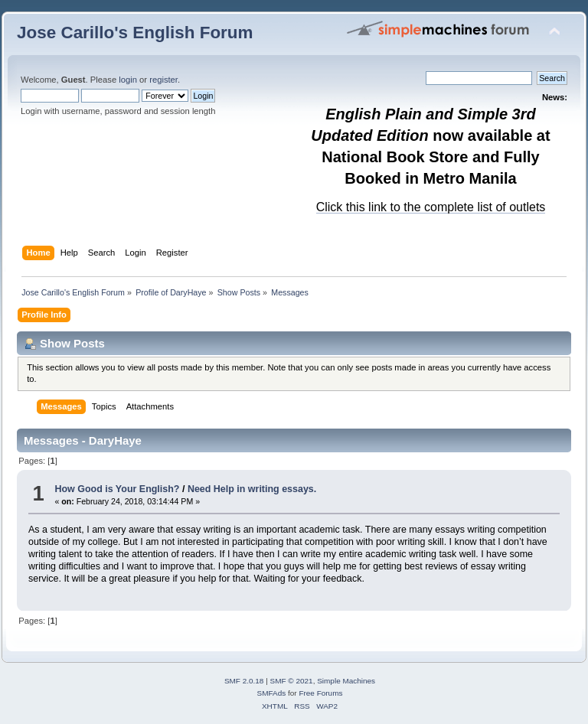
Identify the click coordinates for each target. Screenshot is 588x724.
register (163, 80)
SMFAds (272, 693)
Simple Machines (346, 681)
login (128, 80)
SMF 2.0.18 (244, 681)
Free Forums (320, 693)
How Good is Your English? (117, 489)
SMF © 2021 (292, 681)
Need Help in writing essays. (252, 489)
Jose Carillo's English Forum (135, 33)
